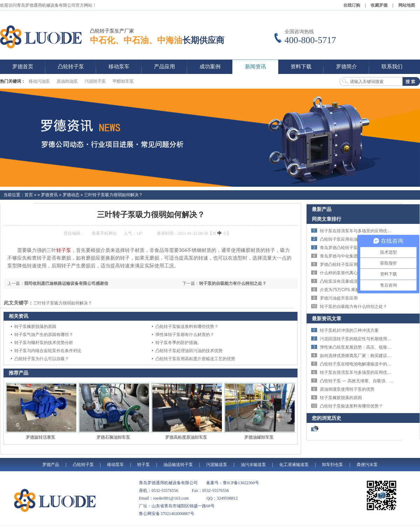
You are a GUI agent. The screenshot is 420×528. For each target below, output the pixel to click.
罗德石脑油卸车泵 (113, 437)
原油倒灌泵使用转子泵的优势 (347, 389)
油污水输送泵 (253, 465)
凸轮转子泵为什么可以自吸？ (42, 359)
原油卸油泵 (67, 81)
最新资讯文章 (327, 318)
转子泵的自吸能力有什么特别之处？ (233, 283)
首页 (29, 195)
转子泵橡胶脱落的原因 (35, 327)
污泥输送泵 (217, 465)
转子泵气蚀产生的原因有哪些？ (44, 335)
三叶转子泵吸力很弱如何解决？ (113, 195)
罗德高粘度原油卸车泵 (186, 437)
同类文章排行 (327, 219)
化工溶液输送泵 (294, 465)
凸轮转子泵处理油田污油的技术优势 (189, 351)
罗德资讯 (49, 195)
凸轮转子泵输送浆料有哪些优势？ (187, 327)
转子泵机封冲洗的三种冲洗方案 (349, 330)
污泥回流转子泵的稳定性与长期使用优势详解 (362, 339)
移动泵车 (115, 465)
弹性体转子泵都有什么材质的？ (185, 335)
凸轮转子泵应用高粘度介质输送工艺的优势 (195, 359)
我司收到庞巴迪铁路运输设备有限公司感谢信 (66, 283)
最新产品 (322, 209)
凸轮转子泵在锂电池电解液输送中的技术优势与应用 (368, 364)
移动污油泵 (39, 81)
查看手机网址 (104, 233)
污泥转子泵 (95, 81)
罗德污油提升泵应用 (339, 298)
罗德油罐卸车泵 (259, 437)
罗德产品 (51, 465)
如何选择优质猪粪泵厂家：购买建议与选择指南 (364, 356)
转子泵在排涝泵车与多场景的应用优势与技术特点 (366, 231)
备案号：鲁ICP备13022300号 (233, 483)
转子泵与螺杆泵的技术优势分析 (44, 343)
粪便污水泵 (367, 465)
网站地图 (407, 5)
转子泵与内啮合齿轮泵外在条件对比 (48, 351)
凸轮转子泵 (83, 465)
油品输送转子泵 (178, 465)
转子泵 (64, 250)
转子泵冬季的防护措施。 (178, 343)
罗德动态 (71, 195)
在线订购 (352, 5)
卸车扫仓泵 (332, 465)
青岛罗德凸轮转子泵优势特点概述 (351, 248)
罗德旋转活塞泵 (41, 437)
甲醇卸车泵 (123, 81)
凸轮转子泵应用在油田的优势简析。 (353, 239)
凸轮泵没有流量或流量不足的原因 (351, 281)
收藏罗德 (379, 5)
